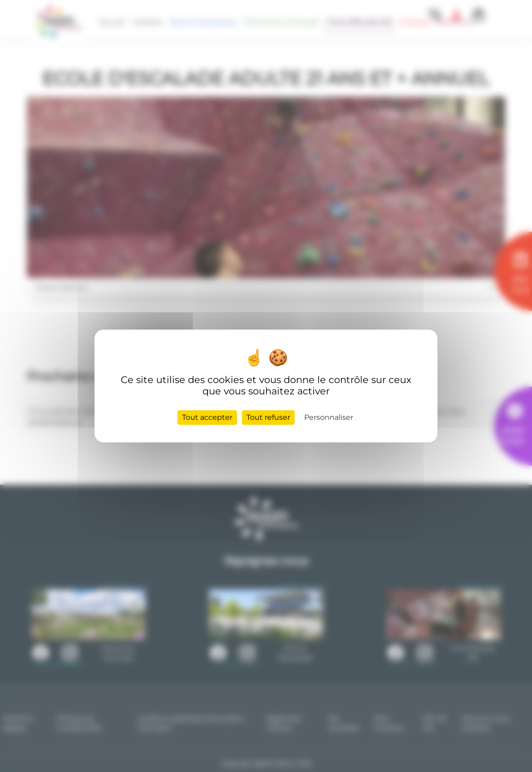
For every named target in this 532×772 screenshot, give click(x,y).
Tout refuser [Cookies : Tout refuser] (268, 417)
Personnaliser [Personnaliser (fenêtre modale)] (329, 417)
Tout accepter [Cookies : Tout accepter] (207, 417)
